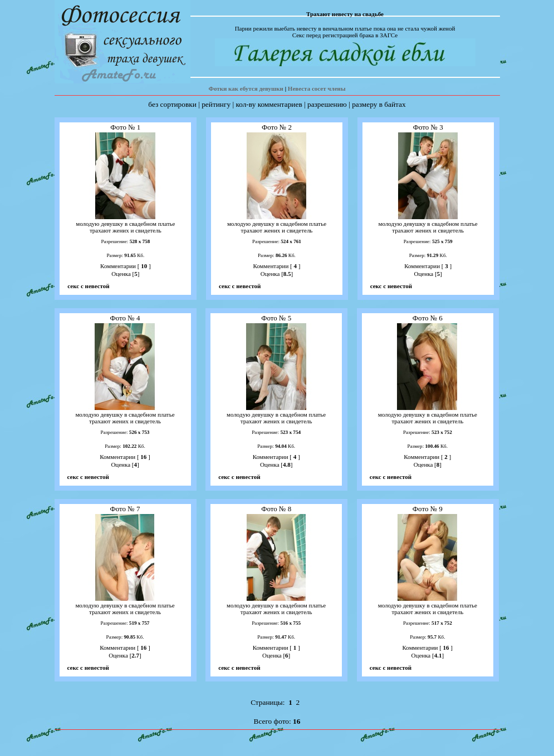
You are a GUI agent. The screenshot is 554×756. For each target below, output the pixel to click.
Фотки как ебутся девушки (246, 88)
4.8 (287, 465)
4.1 (438, 655)
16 (144, 457)
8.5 (287, 274)
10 (144, 266)
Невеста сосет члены (317, 88)
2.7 (135, 655)
